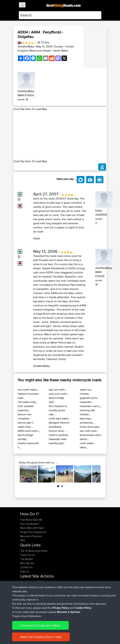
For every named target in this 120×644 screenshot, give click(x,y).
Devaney (25, 594)
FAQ (23, 540)
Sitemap (52, 631)
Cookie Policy (84, 631)
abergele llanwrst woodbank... (59, 425)
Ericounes (26, 603)
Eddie (37, 238)
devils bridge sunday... (25, 437)
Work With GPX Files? (32, 528)
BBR (39, 582)
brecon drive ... (58, 431)
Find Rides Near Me (31, 520)
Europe (59, 46)
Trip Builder (27, 559)
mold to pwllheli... (59, 435)
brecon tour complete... (25, 416)
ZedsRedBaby (26, 46)
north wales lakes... (87, 445)
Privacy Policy (66, 631)
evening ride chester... (87, 412)
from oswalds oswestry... (26, 408)
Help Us (25, 571)
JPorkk (25, 582)
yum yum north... (59, 394)
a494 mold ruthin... (29, 431)
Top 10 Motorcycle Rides (34, 551)
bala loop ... (87, 418)
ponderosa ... (88, 423)
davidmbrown (28, 590)
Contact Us (26, 567)
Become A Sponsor (31, 536)
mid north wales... (28, 390)
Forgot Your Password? (33, 532)
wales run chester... (86, 392)
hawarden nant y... (91, 406)
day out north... (58, 390)
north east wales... (60, 418)
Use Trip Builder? (30, 524)
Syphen (25, 586)
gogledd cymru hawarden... (89, 400)
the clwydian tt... (59, 406)
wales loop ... (25, 427)
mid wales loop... (28, 402)
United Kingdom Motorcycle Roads (46, 49)
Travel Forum (28, 555)
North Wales (61, 51)
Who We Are (27, 563)
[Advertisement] (60, 135)
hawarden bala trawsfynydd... (57, 441)
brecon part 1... (26, 423)
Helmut (25, 598)
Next (95, 474)
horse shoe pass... (90, 427)
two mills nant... (89, 431)
